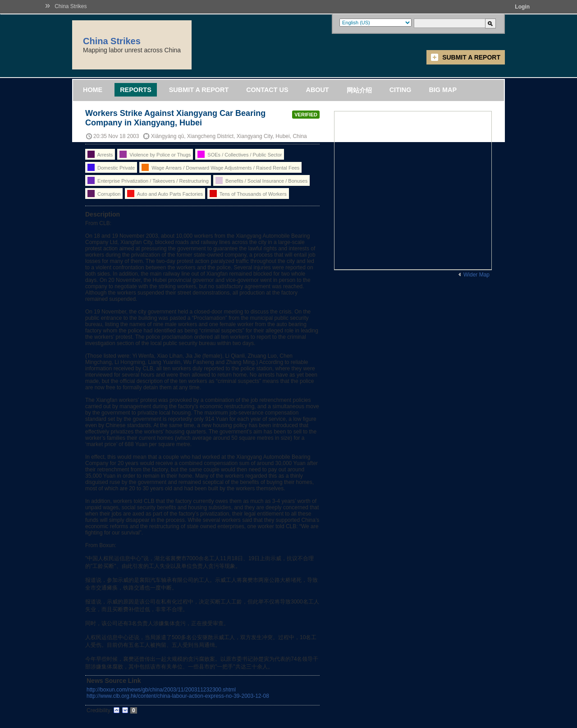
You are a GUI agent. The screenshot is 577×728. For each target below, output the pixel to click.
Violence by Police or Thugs (155, 154)
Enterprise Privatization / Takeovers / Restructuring (148, 180)
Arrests (100, 154)
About (317, 90)
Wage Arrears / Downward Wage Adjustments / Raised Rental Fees (220, 167)
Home (93, 90)
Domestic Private (111, 167)
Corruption (104, 194)
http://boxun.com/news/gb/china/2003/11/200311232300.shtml (161, 690)
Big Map (443, 90)
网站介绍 (359, 90)
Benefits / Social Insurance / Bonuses (261, 180)
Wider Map (476, 275)
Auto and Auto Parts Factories (165, 194)
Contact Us (267, 90)
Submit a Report (471, 57)
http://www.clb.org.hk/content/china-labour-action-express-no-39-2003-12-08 (178, 696)
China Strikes (71, 6)
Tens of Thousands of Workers (248, 194)
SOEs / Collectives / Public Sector (240, 154)
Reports (136, 90)
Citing (401, 90)
